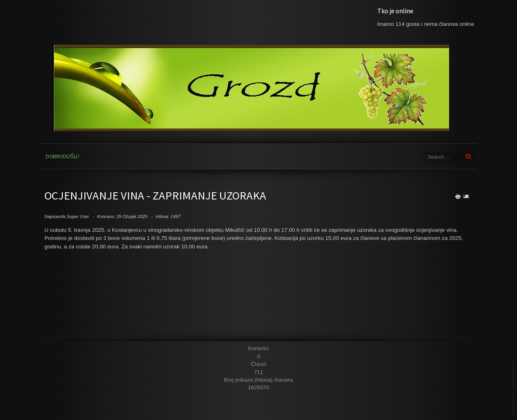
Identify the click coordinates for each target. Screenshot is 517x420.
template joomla (514, 390)
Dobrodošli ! (62, 156)
